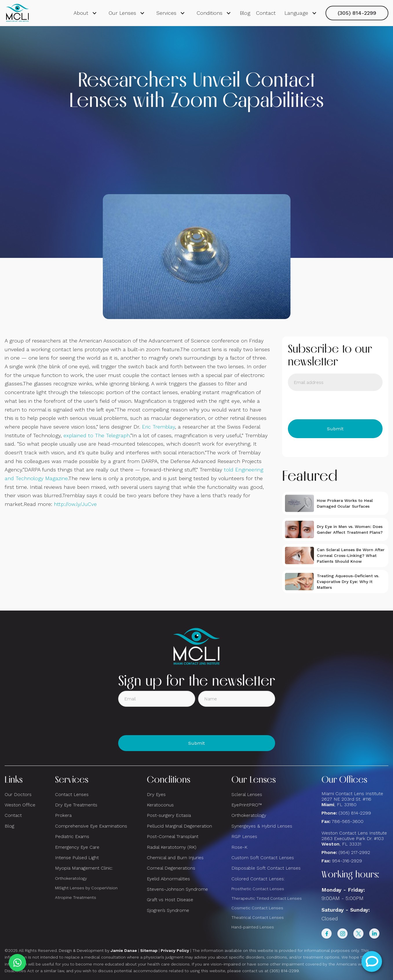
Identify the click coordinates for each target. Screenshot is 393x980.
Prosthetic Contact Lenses (258, 889)
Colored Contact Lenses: (258, 879)
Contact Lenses (72, 794)
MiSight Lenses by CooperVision (86, 888)
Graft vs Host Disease (170, 900)
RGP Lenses (244, 836)
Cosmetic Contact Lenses (257, 908)
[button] (85, 13)
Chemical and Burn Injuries (175, 858)
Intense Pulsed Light (77, 858)
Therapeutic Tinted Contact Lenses (267, 898)
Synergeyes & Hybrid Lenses (262, 826)
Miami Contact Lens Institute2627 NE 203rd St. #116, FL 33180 (352, 799)
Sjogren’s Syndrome (168, 910)
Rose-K (239, 847)
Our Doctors (18, 794)
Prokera (63, 815)
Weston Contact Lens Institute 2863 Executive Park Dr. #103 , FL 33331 (355, 838)
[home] (17, 13)
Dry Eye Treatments (76, 805)
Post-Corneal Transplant (173, 836)
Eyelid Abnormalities (168, 879)
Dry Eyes (156, 794)
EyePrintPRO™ (247, 805)
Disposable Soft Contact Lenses (266, 868)
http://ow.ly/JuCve (75, 504)
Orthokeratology (71, 878)
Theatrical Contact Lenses (258, 917)
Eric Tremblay (158, 427)
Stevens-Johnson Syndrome (177, 889)
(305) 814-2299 (357, 13)
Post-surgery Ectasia (169, 815)
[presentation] (332, 405)
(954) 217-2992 (354, 852)
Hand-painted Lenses (253, 927)
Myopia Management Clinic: (84, 868)
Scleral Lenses (247, 794)
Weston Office (20, 805)
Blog (245, 13)
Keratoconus (160, 805)
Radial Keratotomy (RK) (172, 847)
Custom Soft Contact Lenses (263, 858)
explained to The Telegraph (97, 435)
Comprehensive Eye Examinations (91, 826)
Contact (266, 13)
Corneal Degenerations (171, 868)
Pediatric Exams (72, 836)
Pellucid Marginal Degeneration (179, 826)
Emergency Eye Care (77, 847)
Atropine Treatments (76, 897)
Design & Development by (98, 950)
